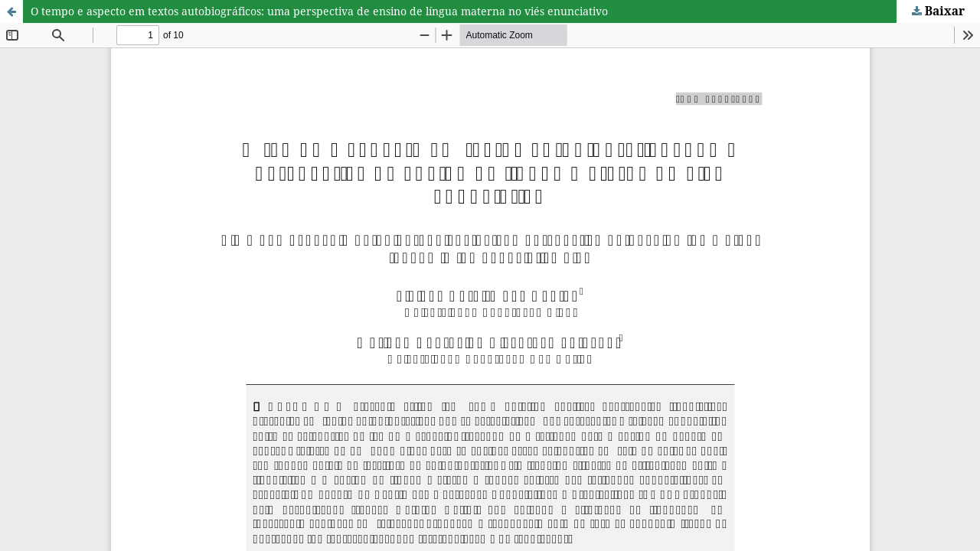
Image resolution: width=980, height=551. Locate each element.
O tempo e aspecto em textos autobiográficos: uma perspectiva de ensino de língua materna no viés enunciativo (319, 11)
